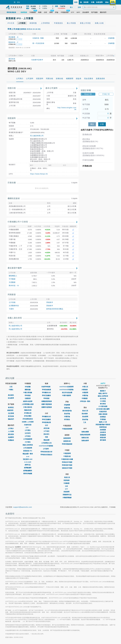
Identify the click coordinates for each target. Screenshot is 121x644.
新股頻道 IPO (28, 451)
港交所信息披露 (67, 393)
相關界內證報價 (46, 407)
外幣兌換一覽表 (85, 401)
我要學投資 (103, 427)
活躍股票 (28, 398)
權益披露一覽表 (28, 454)
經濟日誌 (28, 465)
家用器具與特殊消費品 (55, 309)
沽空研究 (28, 433)
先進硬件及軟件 (37, 60)
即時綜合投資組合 (46, 455)
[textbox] (99, 7)
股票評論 (67, 408)
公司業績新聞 (28, 439)
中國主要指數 (28, 393)
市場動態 (67, 483)
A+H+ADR (28, 462)
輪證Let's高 (103, 422)
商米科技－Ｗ (14, 286)
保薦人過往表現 (15, 318)
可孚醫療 (12, 279)
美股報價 (67, 480)
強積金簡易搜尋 (85, 435)
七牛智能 (12, 302)
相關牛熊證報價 (46, 404)
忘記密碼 (11, 413)
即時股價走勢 (46, 422)
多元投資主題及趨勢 (103, 409)
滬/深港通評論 (67, 411)
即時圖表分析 (46, 393)
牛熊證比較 (67, 456)
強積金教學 (85, 441)
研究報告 (67, 419)
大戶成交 (46, 431)
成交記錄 (46, 428)
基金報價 (85, 414)
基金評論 (67, 414)
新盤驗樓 (103, 435)
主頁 (11, 387)
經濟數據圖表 (28, 471)
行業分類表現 (28, 407)
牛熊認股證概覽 (67, 429)
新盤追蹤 (103, 438)
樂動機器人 (13, 276)
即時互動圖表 (46, 395)
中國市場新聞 (67, 395)
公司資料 (46, 449)
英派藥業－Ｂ (14, 37)
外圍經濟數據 (67, 498)
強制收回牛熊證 (67, 468)
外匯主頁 (85, 387)
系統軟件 (50, 302)
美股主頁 (67, 477)
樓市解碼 (103, 440)
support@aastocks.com (23, 507)
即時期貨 (28, 395)
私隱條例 (11, 440)
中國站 (11, 390)
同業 (46, 437)
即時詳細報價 (46, 390)
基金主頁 (85, 411)
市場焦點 (103, 419)
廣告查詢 (11, 434)
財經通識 (103, 430)
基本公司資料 (52, 88)
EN (18, 2)
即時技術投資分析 (46, 452)
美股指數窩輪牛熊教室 (103, 425)
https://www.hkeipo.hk (39, 174)
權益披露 (46, 440)
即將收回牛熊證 (67, 462)
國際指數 (28, 390)
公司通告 (28, 430)
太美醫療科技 (14, 306)
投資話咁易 (103, 412)
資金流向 (46, 434)
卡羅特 (11, 309)
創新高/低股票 (28, 401)
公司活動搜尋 (28, 448)
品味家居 (103, 432)
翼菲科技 (12, 59)
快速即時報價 (46, 387)
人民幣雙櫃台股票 (28, 404)
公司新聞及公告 (46, 443)
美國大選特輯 (103, 414)
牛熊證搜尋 (67, 453)
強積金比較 (85, 438)
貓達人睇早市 (103, 393)
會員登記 (11, 407)
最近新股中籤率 (15, 268)
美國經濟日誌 (67, 495)
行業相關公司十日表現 (18, 222)
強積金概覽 (85, 432)
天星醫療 (12, 282)
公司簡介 (11, 428)
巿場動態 (85, 398)
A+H (28, 457)
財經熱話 (103, 417)
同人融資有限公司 (37, 136)
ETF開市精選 (103, 406)
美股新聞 (67, 492)
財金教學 (11, 398)
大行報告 (28, 442)
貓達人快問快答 (103, 396)
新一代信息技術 (38, 43)
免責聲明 (11, 437)
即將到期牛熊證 (67, 465)
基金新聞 (85, 417)
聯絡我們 (11, 419)
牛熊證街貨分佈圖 (67, 459)
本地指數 (28, 387)
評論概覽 (67, 405)
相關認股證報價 (46, 401)
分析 (67, 486)
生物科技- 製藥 (38, 38)
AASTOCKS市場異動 (46, 446)
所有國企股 (28, 413)
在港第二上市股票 (28, 422)
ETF (28, 428)
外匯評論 (67, 417)
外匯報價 (85, 390)
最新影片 (103, 391)
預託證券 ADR (28, 459)
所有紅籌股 (28, 416)
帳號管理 (11, 410)
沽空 (46, 425)
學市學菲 (103, 404)
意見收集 (11, 416)
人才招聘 (11, 431)
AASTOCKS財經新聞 (67, 387)
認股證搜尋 (67, 438)
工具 (85, 422)
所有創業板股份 (28, 419)
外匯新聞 (85, 393)
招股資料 (12, 118)
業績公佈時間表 (28, 445)
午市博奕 (103, 401)
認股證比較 (67, 441)
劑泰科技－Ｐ (14, 42)
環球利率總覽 (28, 474)
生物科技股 (28, 425)
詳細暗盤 (111, 38)
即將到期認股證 (67, 444)
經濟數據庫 (28, 468)
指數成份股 (28, 410)
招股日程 (12, 88)
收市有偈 (103, 399)
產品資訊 (11, 395)
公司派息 (28, 436)
